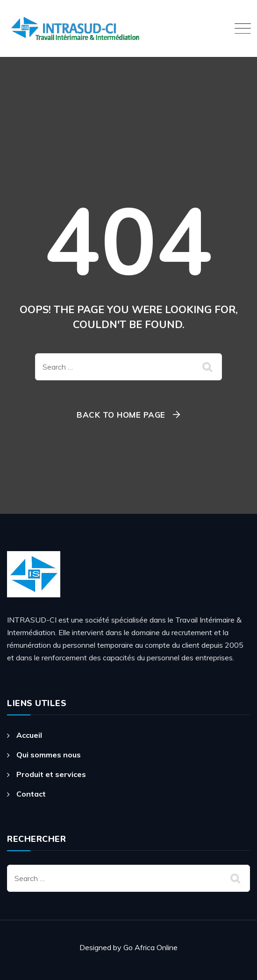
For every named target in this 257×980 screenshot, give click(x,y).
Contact (31, 794)
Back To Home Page (121, 415)
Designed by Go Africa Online (128, 947)
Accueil (29, 735)
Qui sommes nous (49, 755)
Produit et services (51, 774)
